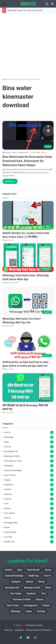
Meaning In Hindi (12, 456)
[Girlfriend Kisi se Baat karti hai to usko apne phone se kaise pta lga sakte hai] (28, 344)
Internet (8, 447)
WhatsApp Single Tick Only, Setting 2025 (25, 10)
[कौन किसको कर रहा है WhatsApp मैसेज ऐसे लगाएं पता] (28, 388)
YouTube (8, 537)
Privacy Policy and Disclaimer (39, 630)
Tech (6, 504)
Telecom (8, 494)
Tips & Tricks (10, 475)
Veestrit (8, 489)
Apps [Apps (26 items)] (19, 570)
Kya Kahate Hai (11, 451)
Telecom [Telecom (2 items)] (40, 599)
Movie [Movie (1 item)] (48, 588)
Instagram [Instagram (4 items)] (16, 582)
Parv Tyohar (10, 513)
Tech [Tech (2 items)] (43, 594)
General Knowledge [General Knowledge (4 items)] (14, 576)
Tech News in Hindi (13, 461)
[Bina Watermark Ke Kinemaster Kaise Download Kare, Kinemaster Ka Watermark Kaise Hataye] (28, 135)
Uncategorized (11, 523)
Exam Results (10, 532)
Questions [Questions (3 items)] (31, 594)
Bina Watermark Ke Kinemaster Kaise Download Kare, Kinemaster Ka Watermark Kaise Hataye (27, 161)
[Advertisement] (28, 44)
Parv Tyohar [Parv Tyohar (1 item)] (16, 594)
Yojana (7, 480)
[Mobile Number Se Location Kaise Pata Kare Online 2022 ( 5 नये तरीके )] (28, 215)
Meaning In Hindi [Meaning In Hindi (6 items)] (32, 588)
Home (6, 79)
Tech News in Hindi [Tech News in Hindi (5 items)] (21, 599)
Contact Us (19, 630)
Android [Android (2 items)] (8, 570)
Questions (9, 485)
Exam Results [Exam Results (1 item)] (33, 570)
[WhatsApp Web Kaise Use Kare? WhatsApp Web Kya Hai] (28, 301)
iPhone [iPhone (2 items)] (42, 582)
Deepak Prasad (11, 153)
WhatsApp (9, 437)
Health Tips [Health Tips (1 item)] (34, 576)
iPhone (7, 508)
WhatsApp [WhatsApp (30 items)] (16, 611)
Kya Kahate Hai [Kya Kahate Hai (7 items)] (12, 588)
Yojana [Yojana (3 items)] (29, 611)
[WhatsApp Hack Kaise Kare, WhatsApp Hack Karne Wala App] (28, 258)
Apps (6, 442)
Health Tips (9, 542)
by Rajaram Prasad (34, 625)
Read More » (10, 181)
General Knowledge (13, 470)
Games (7, 518)
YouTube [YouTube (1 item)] (41, 611)
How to (7, 432)
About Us (9, 630)
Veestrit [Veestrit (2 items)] (46, 605)
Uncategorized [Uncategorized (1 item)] (30, 605)
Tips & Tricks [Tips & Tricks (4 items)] (13, 605)
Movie (7, 527)
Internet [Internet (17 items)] (29, 582)
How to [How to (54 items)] (48, 576)
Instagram (9, 466)
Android (8, 499)
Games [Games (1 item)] (48, 570)
